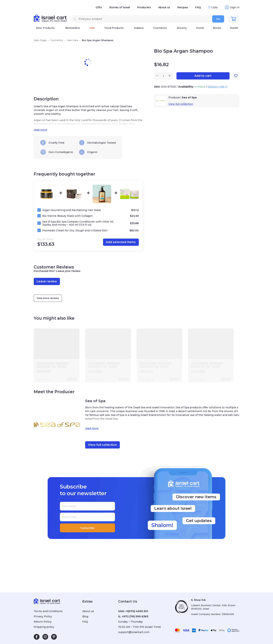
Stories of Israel (120, 7)
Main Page (40, 40)
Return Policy (43, 622)
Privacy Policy (43, 616)
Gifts (99, 7)
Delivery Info (218, 87)
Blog (85, 616)
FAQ (198, 7)
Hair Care (73, 40)
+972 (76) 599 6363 (135, 616)
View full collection (181, 104)
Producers (144, 7)
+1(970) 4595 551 (137, 611)
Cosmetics (57, 40)
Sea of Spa (189, 97)
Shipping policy (44, 627)
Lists (214, 7)
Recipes (183, 7)
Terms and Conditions (48, 611)
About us (164, 7)
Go (218, 19)
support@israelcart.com (134, 632)
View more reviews (48, 298)
